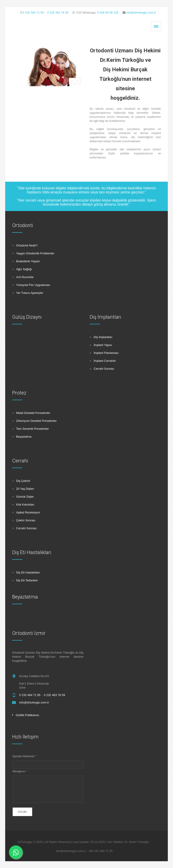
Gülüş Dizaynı (27, 317)
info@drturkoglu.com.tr (141, 13)
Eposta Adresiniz (25, 756)
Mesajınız (20, 771)
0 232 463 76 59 (58, 13)
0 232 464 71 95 (33, 13)
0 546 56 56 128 (108, 13)
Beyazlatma (25, 597)
